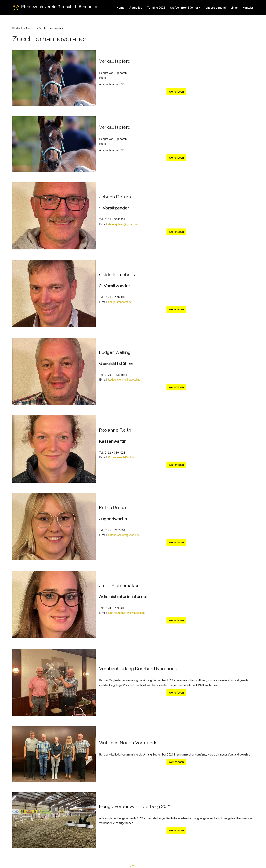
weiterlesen (176, 92)
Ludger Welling (115, 353)
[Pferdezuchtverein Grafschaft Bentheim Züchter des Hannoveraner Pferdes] (55, 8)
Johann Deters (115, 198)
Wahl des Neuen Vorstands (128, 744)
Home (121, 8)
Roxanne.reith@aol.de (121, 457)
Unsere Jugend (216, 8)
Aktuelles (136, 8)
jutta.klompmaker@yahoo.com (126, 613)
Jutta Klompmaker (119, 587)
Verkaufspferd (115, 62)
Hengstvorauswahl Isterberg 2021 (135, 807)
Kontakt (248, 8)
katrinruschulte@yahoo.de (124, 535)
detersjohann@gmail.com (124, 224)
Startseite (18, 28)
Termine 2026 (156, 8)
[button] (200, 8)
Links (234, 8)
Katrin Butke (113, 509)
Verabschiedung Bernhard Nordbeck (138, 670)
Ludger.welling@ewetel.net (125, 380)
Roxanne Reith (115, 431)
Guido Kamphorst (118, 276)
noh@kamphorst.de (120, 302)
